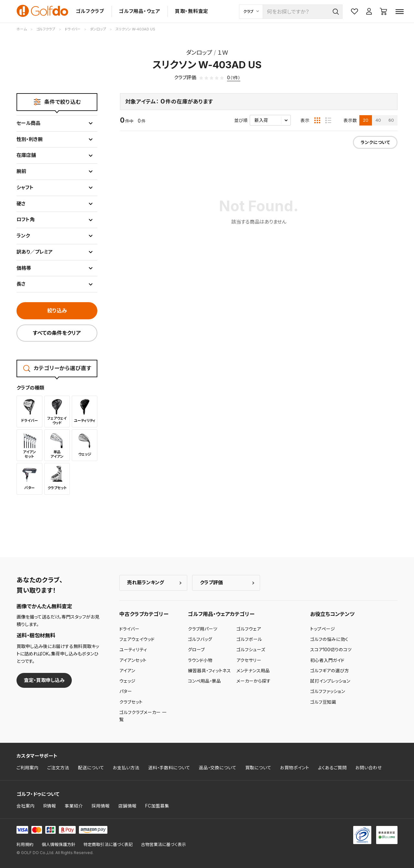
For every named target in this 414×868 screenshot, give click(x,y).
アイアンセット (133, 660)
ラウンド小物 (200, 660)
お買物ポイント (295, 768)
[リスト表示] (328, 120)
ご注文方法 (58, 768)
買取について (258, 768)
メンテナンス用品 (253, 671)
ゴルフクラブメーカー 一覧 (143, 716)
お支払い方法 (126, 768)
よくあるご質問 (332, 768)
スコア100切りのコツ (331, 650)
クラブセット (131, 702)
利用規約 (25, 845)
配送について (91, 768)
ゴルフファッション (328, 691)
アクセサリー (249, 660)
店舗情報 (127, 806)
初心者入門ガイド (327, 660)
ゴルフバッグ (200, 639)
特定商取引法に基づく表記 (108, 845)
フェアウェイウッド (137, 639)
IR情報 (50, 806)
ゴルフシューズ (251, 650)
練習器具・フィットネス (209, 671)
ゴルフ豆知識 (323, 702)
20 (366, 120)
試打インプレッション (330, 681)
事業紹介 (74, 806)
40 (378, 120)
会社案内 (26, 806)
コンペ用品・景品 (204, 681)
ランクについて (375, 142)
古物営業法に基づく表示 (163, 845)
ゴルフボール (249, 639)
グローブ (196, 650)
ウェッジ (127, 681)
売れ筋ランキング (146, 582)
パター (126, 691)
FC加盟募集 (157, 806)
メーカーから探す (254, 681)
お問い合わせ (369, 768)
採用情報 (101, 806)
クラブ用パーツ (203, 629)
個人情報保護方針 (59, 845)
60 (391, 120)
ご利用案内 (27, 768)
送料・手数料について (169, 768)
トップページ (323, 629)
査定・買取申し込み (44, 680)
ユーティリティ (133, 650)
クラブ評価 (211, 582)
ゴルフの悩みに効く (329, 639)
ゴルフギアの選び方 (330, 671)
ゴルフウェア (249, 629)
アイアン (127, 671)
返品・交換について (218, 768)
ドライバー (129, 629)
